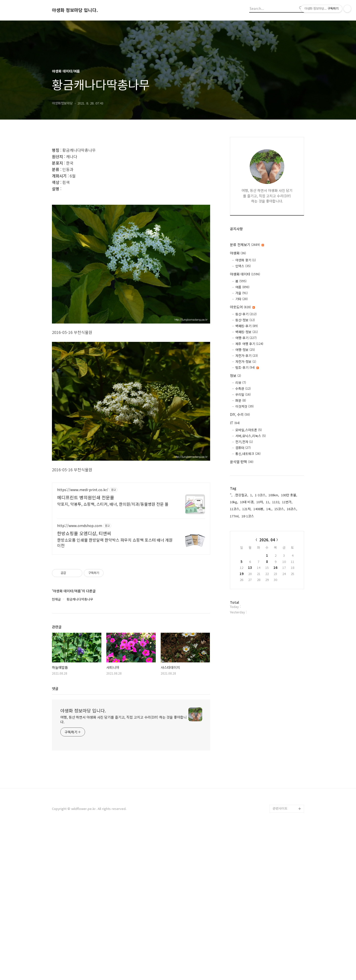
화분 (241, 400)
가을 (242, 293)
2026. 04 (267, 540)
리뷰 (241, 383)
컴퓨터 (243, 448)
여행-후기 (246, 338)
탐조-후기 (247, 367)
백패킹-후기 (247, 326)
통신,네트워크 (248, 454)
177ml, (235, 516)
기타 (242, 299)
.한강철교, (241, 495)
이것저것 (245, 406)
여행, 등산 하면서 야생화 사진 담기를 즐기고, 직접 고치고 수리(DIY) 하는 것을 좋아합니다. (123, 871)
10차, (260, 502)
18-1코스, (248, 516)
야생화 (238, 253)
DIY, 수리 (240, 414)
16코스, (292, 509)
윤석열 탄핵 (242, 462)
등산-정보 (245, 320)
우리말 (243, 394)
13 (250, 567)
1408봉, (259, 509)
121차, (247, 509)
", (231, 495)
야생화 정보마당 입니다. (75, 10)
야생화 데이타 (245, 274)
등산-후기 (246, 314)
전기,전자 (244, 442)
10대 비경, (247, 502)
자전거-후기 (247, 356)
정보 (235, 376)
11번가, (287, 502)
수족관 (243, 389)
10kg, (234, 502)
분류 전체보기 (247, 245)
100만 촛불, (289, 495)
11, (268, 502)
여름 (242, 287)
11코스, (235, 509)
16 (275, 567)
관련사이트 (280, 960)
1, (252, 495)
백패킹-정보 (247, 332)
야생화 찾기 (246, 260)
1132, (276, 502)
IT (235, 423)
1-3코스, (261, 495)
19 (242, 574)
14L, (269, 509)
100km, (274, 495)
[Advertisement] (131, 176)
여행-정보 (245, 350)
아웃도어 (242, 307)
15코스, (280, 509)
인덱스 (243, 266)
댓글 (55, 840)
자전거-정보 (246, 362)
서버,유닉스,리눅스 (251, 436)
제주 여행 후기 (249, 344)
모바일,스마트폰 (249, 430)
